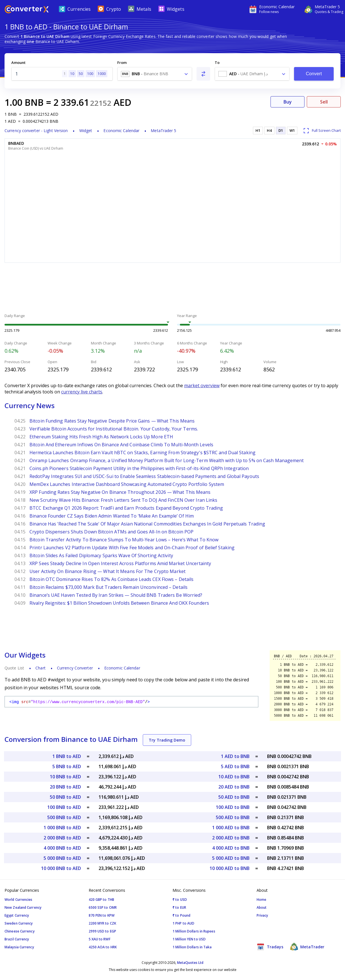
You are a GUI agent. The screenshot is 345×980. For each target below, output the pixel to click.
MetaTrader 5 (163, 131)
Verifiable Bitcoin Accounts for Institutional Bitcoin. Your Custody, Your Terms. (114, 429)
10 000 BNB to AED (61, 868)
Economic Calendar (121, 131)
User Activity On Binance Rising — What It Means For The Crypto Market (107, 571)
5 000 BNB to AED (62, 858)
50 (81, 74)
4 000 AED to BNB (231, 848)
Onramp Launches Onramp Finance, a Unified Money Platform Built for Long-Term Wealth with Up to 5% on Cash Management (167, 460)
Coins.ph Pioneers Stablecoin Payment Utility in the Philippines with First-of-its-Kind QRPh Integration (139, 468)
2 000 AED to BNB (231, 838)
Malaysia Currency (19, 947)
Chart (41, 668)
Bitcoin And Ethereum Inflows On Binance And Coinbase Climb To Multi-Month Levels (121, 445)
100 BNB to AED (64, 807)
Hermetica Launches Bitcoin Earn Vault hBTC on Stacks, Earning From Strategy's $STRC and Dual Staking (142, 453)
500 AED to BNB (233, 817)
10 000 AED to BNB (230, 868)
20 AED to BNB (234, 787)
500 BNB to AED (64, 817)
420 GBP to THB (101, 900)
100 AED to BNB (233, 807)
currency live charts (82, 392)
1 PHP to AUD (183, 923)
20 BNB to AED (65, 787)
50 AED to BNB (234, 797)
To (217, 63)
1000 (102, 74)
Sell (324, 102)
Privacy (262, 915)
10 (72, 74)
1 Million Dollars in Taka (192, 947)
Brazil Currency (17, 939)
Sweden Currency (19, 923)
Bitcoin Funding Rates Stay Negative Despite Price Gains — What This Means (112, 421)
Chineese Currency (20, 931)
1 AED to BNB (235, 756)
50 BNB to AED (65, 797)
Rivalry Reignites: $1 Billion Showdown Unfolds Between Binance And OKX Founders (119, 603)
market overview (202, 385)
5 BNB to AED (67, 766)
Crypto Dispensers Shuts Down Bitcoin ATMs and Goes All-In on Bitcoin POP (111, 532)
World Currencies (19, 900)
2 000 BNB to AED (62, 838)
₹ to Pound (181, 915)
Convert (314, 74)
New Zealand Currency (23, 907)
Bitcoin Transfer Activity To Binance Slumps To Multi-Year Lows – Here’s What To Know (124, 540)
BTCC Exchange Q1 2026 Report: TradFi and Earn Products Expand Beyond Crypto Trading (126, 508)
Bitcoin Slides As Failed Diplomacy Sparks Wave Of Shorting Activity (101, 555)
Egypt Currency (17, 915)
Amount (18, 63)
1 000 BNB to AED (62, 828)
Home (261, 900)
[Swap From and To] (203, 74)
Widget (86, 131)
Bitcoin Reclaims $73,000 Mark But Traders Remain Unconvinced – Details (108, 587)
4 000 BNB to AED (62, 848)
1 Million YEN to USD (189, 939)
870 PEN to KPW (102, 915)
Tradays (270, 947)
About (262, 907)
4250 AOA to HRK (103, 947)
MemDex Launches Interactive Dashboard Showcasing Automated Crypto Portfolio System (127, 484)
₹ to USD (180, 900)
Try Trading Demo (167, 740)
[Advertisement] (172, 289)
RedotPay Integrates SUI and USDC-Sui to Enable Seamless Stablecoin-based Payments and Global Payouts (144, 476)
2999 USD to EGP (103, 931)
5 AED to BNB (235, 766)
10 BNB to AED (65, 777)
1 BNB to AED (67, 756)
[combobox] (155, 74)
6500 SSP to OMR (103, 907)
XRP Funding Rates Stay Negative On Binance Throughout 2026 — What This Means (120, 492)
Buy (288, 102)
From (122, 63)
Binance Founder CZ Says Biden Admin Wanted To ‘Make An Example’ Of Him (112, 516)
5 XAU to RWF (100, 939)
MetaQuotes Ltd (190, 963)
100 (90, 74)
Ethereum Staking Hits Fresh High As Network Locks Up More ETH (101, 437)
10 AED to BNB (234, 777)
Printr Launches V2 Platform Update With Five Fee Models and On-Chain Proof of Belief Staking (132, 548)
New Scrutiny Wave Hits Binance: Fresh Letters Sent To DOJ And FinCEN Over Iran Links (123, 500)
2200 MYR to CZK (103, 923)
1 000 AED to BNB (231, 828)
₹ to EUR (179, 907)
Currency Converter (75, 668)
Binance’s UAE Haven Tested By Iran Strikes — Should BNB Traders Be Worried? (116, 595)
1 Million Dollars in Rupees (194, 931)
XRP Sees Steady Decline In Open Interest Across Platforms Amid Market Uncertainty (120, 563)
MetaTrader (307, 947)
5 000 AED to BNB (231, 858)
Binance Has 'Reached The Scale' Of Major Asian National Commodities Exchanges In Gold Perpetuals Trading (147, 524)
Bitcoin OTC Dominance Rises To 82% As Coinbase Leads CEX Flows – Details (111, 579)
